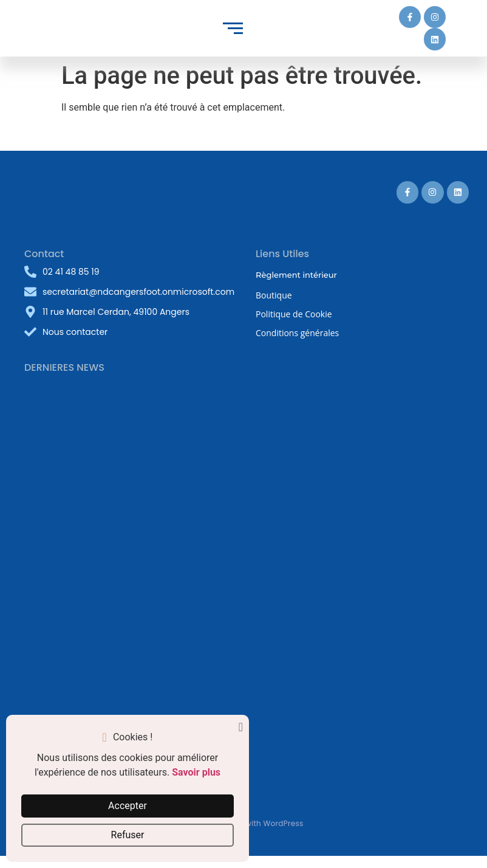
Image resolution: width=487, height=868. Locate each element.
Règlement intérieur (296, 275)
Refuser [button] (128, 835)
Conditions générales (297, 333)
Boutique (274, 295)
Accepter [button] (128, 806)
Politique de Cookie (294, 314)
